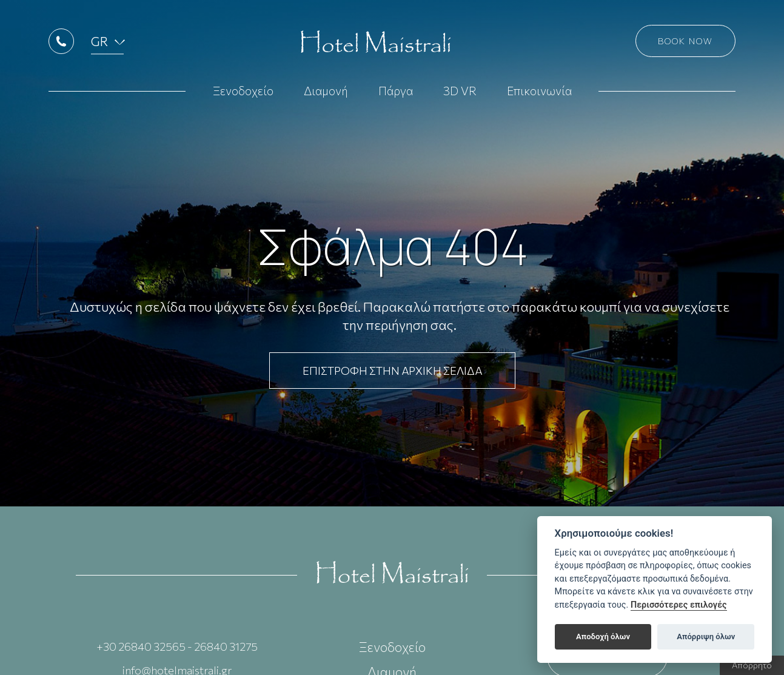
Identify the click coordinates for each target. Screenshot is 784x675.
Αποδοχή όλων (603, 636)
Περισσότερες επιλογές (679, 605)
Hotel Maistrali (374, 49)
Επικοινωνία (539, 98)
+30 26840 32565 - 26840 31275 (177, 646)
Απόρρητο (752, 665)
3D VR (460, 98)
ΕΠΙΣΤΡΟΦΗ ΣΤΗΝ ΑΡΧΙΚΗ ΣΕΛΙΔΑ (392, 371)
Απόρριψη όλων (706, 636)
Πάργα (396, 98)
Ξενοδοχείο (243, 98)
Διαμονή (326, 98)
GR (106, 48)
